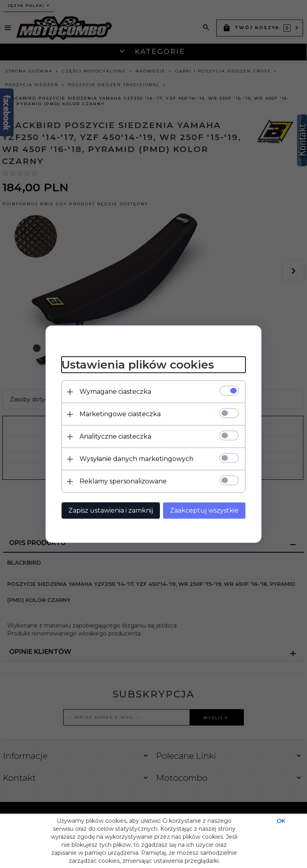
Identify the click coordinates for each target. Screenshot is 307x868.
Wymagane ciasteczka (115, 392)
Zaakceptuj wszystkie (204, 510)
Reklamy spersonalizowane (123, 481)
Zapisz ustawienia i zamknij (111, 510)
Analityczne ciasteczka (115, 436)
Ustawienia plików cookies (138, 365)
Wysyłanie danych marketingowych (137, 459)
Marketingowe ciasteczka (120, 414)
